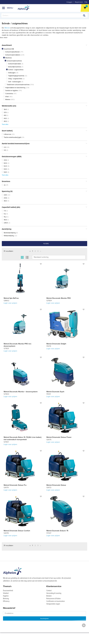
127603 (6, 394)
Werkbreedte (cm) (44, 106)
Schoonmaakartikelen (11, 52)
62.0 (4, 166)
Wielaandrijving (8, 236)
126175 (49, 440)
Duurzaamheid (8, 591)
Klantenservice (54, 586)
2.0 (4, 147)
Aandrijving (44, 229)
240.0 (5, 223)
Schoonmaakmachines (13, 61)
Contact (49, 591)
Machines (7, 58)
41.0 (4, 115)
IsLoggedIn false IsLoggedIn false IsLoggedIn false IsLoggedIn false (59, 257)
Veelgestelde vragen (53, 604)
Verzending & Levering (54, 593)
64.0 (4, 172)
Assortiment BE (8, 49)
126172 (49, 488)
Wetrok (7, 28)
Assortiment (44, 45)
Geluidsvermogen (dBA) (44, 157)
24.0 (4, 195)
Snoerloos (44, 181)
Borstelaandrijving (9, 233)
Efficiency (6, 601)
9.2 (4, 214)
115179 (49, 346)
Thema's (7, 586)
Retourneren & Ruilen (53, 599)
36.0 (4, 109)
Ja (4, 185)
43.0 (4, 118)
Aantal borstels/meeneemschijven (44, 144)
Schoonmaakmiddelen (12, 55)
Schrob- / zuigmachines (15, 70)
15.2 (4, 217)
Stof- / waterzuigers (14, 82)
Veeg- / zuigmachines (14, 79)
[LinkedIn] (84, 625)
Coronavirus (8, 94)
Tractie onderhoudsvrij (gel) (11, 137)
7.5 (4, 211)
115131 (49, 394)
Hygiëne (6, 596)
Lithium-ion (7, 134)
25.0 (4, 160)
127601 (6, 442)
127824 (49, 301)
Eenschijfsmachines (14, 67)
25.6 (4, 198)
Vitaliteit (6, 593)
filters (46, 244)
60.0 (4, 163)
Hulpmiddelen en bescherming (14, 88)
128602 (6, 301)
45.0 (4, 121)
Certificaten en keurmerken (56, 601)
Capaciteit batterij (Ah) (44, 207)
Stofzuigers (11, 73)
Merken (7, 100)
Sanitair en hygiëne (11, 91)
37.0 (4, 113)
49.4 (4, 220)
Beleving (6, 599)
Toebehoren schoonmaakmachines (17, 85)
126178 (6, 533)
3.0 (4, 150)
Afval (6, 97)
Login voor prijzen (10, 303)
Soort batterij (44, 131)
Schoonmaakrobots (14, 64)
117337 (49, 533)
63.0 (4, 169)
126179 (6, 488)
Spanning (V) (44, 191)
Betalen (49, 596)
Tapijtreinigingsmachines (15, 76)
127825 (6, 348)
